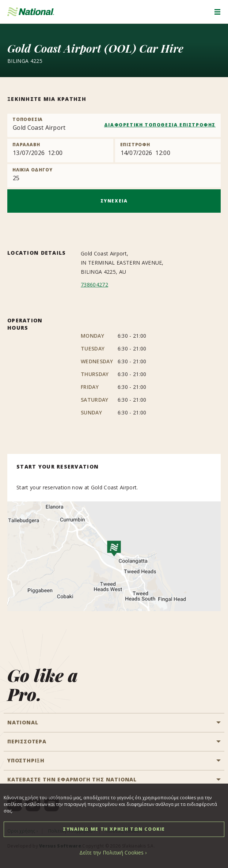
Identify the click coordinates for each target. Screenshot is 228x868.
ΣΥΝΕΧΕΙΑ (114, 201)
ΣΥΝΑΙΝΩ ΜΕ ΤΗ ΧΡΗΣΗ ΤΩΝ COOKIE (114, 829)
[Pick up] (60, 151)
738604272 (94, 285)
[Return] (168, 151)
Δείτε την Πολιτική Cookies (111, 852)
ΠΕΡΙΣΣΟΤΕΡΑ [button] (27, 741)
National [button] (23, 722)
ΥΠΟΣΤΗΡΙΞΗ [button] (26, 760)
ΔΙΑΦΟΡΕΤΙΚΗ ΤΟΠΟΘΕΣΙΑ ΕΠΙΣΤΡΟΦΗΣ (160, 125)
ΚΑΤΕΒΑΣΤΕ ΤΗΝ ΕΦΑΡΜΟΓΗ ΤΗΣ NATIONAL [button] (72, 779)
